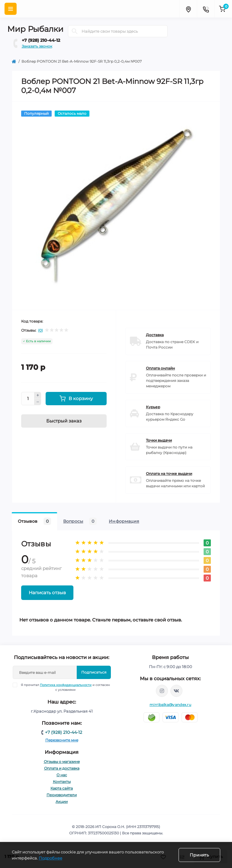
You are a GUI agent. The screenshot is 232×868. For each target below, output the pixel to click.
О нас (62, 775)
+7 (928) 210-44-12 (41, 40)
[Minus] (38, 402)
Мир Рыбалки (35, 29)
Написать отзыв (47, 593)
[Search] (75, 31)
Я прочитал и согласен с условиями (65, 687)
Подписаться (94, 672)
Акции (62, 802)
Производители (62, 795)
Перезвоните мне (62, 740)
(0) (40, 330)
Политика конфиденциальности (66, 685)
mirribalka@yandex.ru (170, 705)
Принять (199, 855)
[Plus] (38, 395)
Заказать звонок (37, 46)
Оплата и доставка (62, 768)
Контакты (62, 782)
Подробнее (50, 858)
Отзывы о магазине (62, 762)
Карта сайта (62, 788)
